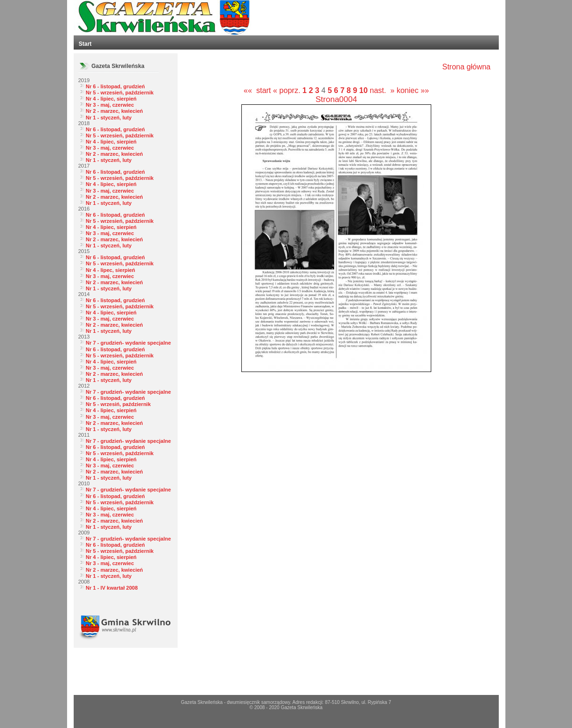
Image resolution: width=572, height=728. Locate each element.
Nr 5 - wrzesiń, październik (119, 404)
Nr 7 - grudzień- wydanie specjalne (128, 343)
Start (85, 44)
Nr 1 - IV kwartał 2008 (112, 588)
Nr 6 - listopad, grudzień (115, 86)
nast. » (382, 90)
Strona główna (466, 67)
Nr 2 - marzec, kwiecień (115, 111)
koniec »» (413, 90)
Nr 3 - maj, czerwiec (110, 105)
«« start (257, 90)
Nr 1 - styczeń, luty (109, 118)
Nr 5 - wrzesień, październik (120, 93)
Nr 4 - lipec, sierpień (111, 270)
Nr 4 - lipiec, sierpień (111, 99)
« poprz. (288, 90)
